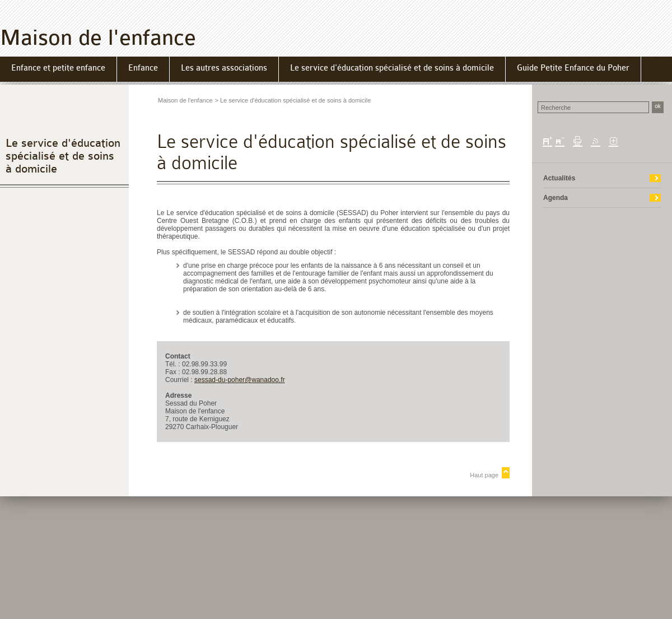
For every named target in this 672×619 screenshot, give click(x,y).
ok (658, 106)
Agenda (556, 198)
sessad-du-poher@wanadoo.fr (240, 380)
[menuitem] (59, 69)
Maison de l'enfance (98, 38)
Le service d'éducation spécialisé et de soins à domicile (63, 156)
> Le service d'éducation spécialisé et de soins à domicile (293, 100)
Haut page (484, 475)
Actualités (559, 178)
